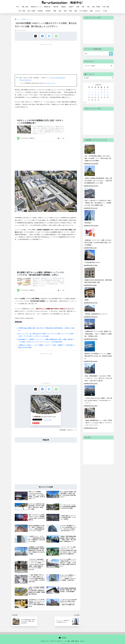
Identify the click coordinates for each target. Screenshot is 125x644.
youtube (98, 11)
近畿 (78, 7)
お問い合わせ (75, 641)
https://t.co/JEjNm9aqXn (58, 78)
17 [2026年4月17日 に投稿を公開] (101, 95)
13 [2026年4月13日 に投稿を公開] (89, 95)
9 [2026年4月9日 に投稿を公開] (98, 92)
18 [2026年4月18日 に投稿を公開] (105, 95)
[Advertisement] (46, 58)
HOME (62, 638)
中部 (88, 7)
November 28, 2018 (49, 83)
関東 (55, 11)
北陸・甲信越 (96, 7)
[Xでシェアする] (35, 36)
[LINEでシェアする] (56, 36)
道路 (76, 11)
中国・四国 (106, 7)
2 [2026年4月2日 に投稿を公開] (98, 90)
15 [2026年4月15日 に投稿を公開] (95, 95)
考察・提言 (25, 7)
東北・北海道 (31, 11)
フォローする (36, 420)
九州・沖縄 (22, 11)
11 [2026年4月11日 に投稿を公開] (105, 92)
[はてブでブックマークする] (49, 36)
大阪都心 (63, 7)
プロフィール (45, 641)
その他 (105, 11)
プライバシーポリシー (57, 641)
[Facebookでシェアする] (42, 36)
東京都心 (40, 11)
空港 (70, 11)
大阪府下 (71, 7)
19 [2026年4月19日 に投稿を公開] (108, 95)
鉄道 (65, 11)
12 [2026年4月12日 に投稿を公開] (108, 92)
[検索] (111, 54)
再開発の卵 (47, 7)
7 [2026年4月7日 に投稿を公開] (92, 92)
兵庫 (83, 7)
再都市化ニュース (36, 7)
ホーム (82, 641)
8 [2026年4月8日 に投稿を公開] (95, 92)
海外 (60, 11)
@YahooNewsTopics (25, 80)
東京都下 (48, 11)
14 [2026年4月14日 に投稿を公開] (92, 95)
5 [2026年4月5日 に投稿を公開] (108, 90)
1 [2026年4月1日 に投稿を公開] (95, 90)
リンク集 (67, 641)
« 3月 (85, 102)
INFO (18, 7)
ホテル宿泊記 (83, 11)
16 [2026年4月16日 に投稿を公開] (98, 95)
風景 (91, 11)
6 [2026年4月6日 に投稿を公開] (89, 92)
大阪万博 (56, 7)
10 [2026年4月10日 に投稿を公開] (101, 92)
